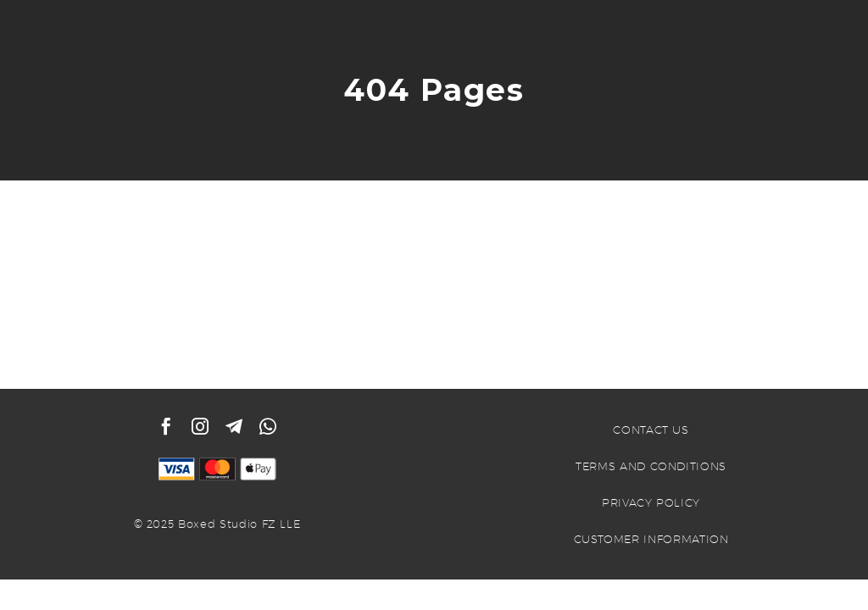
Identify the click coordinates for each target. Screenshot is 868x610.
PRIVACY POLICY (651, 502)
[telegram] (234, 426)
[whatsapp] (268, 426)
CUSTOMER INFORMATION (651, 539)
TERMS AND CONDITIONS (651, 466)
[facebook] (166, 426)
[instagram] (200, 426)
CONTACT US (651, 430)
